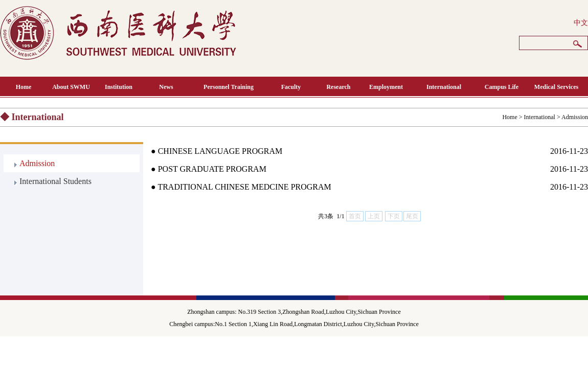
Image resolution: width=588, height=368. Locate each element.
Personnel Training (229, 87)
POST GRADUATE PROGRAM (212, 169)
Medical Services (556, 87)
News (166, 87)
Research (338, 87)
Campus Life (502, 87)
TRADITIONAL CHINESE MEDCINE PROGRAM (244, 187)
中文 (581, 23)
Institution (119, 87)
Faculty (291, 87)
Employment (386, 87)
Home (24, 87)
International (444, 87)
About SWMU (71, 87)
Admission (575, 117)
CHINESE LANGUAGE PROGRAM (220, 151)
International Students (55, 181)
